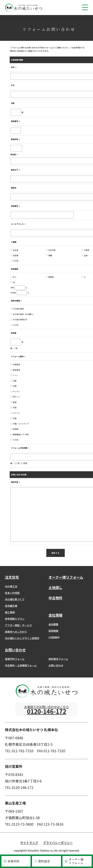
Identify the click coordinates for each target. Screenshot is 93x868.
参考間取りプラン (15, 619)
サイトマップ (29, 845)
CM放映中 (54, 637)
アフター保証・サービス (18, 625)
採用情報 (53, 631)
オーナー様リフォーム (74, 861)
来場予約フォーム (15, 659)
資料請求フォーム (58, 659)
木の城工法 (11, 586)
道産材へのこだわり (16, 632)
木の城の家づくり (15, 599)
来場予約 (11, 861)
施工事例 (10, 612)
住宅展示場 (11, 606)
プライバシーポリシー (58, 845)
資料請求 (42, 861)
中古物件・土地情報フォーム (21, 665)
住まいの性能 (12, 593)
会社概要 (53, 624)
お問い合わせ (56, 665)
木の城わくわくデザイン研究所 (22, 638)
